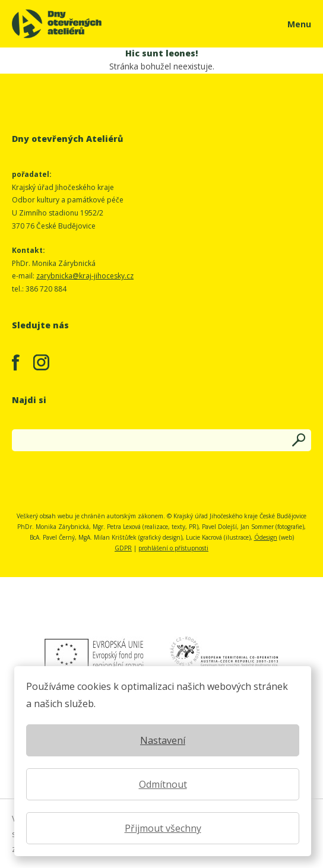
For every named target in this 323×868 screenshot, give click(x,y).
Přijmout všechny (163, 828)
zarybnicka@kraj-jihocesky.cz (85, 276)
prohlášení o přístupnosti (173, 548)
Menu (299, 24)
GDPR (123, 548)
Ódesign (266, 537)
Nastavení (163, 740)
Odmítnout (163, 784)
